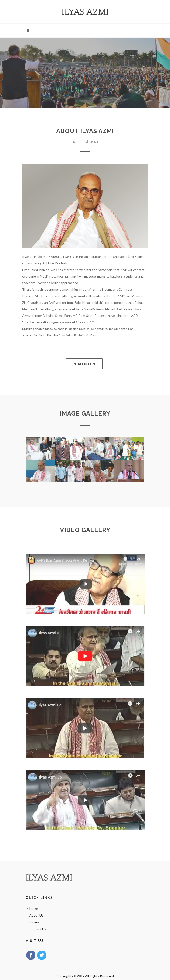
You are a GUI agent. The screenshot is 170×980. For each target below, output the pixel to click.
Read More (84, 364)
